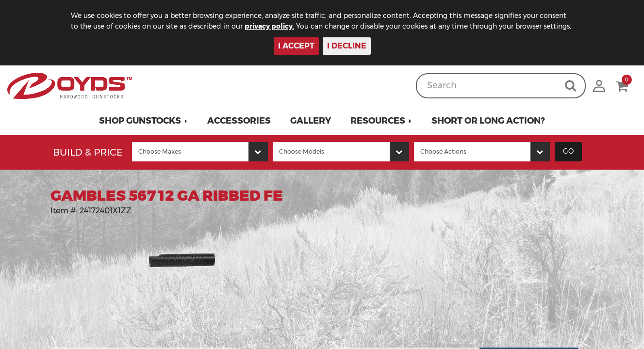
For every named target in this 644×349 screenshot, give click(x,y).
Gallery (311, 121)
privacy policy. (269, 26)
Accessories (239, 121)
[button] (143, 121)
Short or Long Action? (488, 121)
